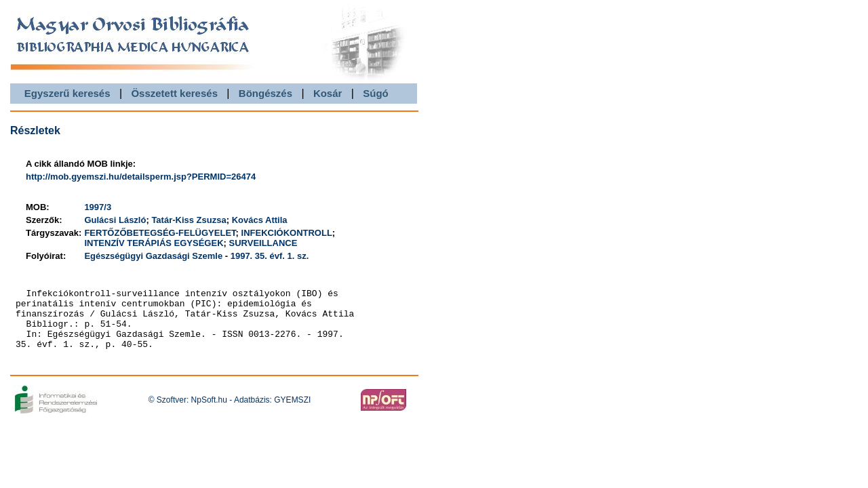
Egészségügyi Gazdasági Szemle (153, 256)
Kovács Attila (260, 220)
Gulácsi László (115, 220)
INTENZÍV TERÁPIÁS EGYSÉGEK (154, 243)
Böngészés (265, 93)
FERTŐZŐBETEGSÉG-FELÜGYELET (160, 233)
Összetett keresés (174, 93)
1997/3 (98, 207)
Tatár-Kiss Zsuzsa (189, 220)
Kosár (328, 93)
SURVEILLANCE (263, 243)
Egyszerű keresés (67, 93)
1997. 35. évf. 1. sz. (270, 256)
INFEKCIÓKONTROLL (287, 233)
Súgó (376, 93)
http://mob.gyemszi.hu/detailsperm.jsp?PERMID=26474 (141, 177)
